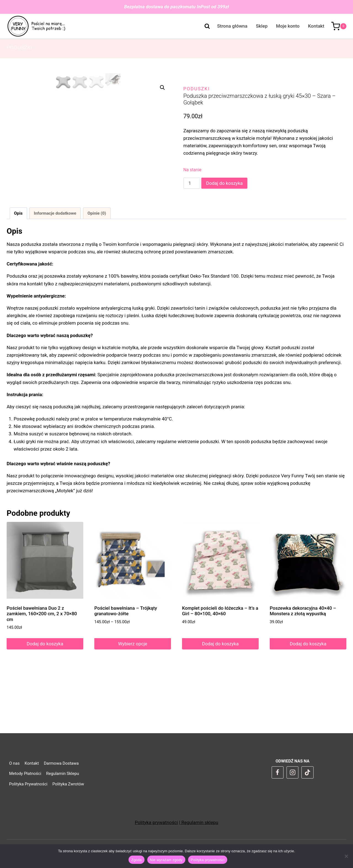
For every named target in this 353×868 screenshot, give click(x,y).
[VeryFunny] (37, 26)
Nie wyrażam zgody (166, 860)
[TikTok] (307, 772)
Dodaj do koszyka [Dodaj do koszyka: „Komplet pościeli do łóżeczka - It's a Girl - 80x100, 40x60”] (220, 701)
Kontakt (316, 26)
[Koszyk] (339, 26)
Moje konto (288, 26)
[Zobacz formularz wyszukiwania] (204, 26)
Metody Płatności (25, 774)
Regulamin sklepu (199, 822)
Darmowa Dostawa (61, 763)
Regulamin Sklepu (62, 774)
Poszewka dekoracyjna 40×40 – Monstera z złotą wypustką (303, 668)
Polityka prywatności (156, 822)
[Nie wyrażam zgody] (346, 856)
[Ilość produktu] (192, 183)
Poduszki (19, 48)
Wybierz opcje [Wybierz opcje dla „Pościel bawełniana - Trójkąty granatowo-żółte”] (133, 701)
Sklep (262, 26)
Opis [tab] (18, 270)
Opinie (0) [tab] (97, 270)
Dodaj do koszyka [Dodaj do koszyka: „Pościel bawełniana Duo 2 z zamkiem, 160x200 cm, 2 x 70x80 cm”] (45, 701)
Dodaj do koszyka (224, 183)
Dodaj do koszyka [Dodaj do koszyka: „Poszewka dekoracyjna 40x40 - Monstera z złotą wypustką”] (308, 701)
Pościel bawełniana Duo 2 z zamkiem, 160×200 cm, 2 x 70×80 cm (42, 671)
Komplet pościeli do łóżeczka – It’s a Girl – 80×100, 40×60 (220, 668)
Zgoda (137, 860)
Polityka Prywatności (28, 784)
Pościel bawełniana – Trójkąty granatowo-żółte (126, 668)
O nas (14, 763)
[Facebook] (278, 772)
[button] (162, 88)
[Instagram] (293, 772)
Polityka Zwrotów (68, 784)
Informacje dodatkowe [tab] (55, 270)
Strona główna (232, 26)
